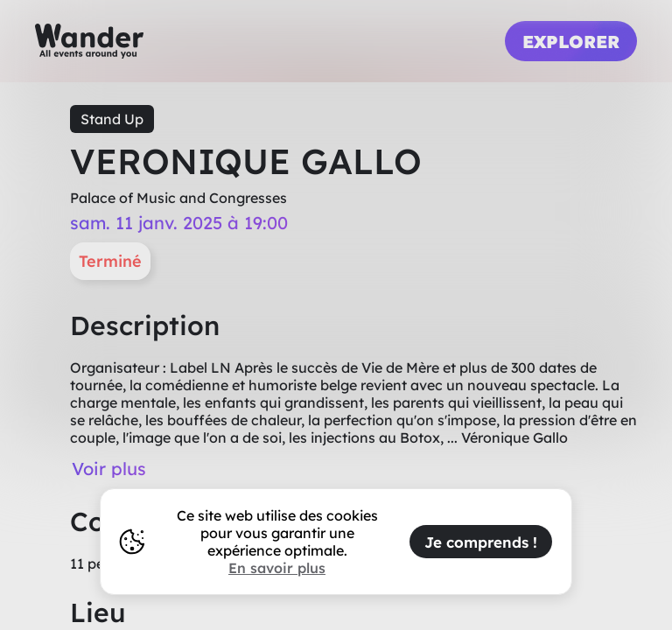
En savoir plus (277, 568)
